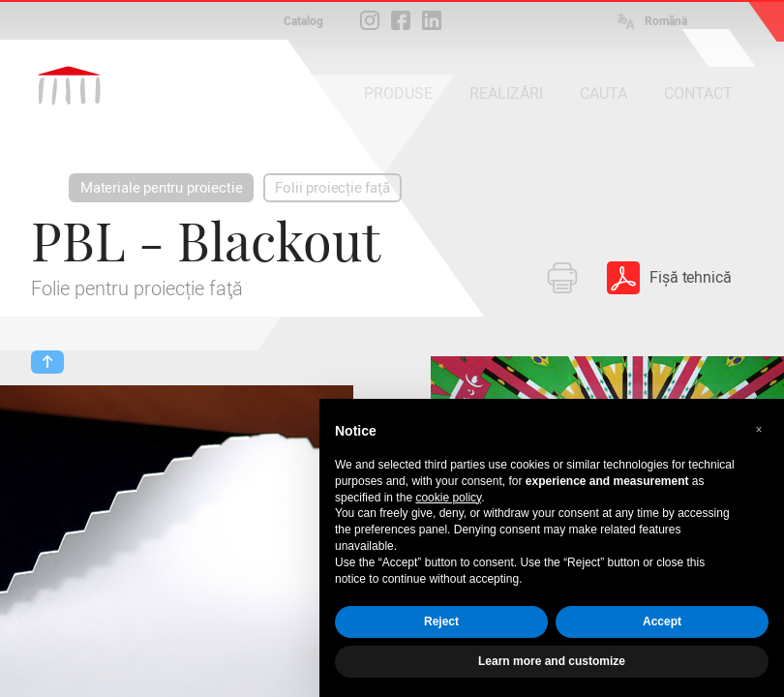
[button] (759, 430)
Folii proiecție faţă (332, 188)
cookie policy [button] (448, 498)
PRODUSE (398, 93)
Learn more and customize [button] (552, 661)
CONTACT (698, 93)
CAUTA (603, 93)
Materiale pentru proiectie (161, 188)
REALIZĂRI (506, 93)
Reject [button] (441, 621)
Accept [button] (662, 621)
